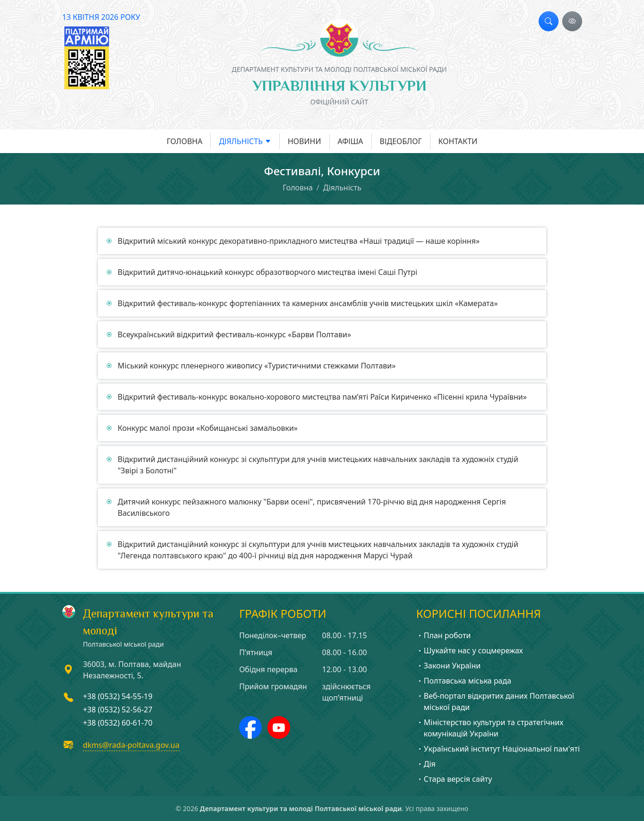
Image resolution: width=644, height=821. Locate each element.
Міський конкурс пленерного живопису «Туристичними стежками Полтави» (257, 366)
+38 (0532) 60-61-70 (117, 723)
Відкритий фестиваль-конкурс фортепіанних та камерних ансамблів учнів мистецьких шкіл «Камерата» (308, 303)
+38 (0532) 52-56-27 (117, 710)
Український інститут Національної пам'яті (498, 749)
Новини (305, 141)
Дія (426, 764)
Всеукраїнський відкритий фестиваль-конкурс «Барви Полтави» (234, 334)
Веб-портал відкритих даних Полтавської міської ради (495, 701)
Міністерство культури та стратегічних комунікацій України (490, 728)
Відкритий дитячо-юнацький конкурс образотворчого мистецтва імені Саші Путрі (267, 272)
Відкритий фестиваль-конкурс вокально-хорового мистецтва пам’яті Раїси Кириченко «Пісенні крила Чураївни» (322, 397)
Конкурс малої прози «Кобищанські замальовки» (208, 428)
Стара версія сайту (454, 779)
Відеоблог (401, 141)
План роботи (444, 635)
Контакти (458, 141)
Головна (185, 141)
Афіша (351, 141)
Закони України (448, 666)
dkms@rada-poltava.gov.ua (131, 745)
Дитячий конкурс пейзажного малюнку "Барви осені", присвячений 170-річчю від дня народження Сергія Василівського (312, 507)
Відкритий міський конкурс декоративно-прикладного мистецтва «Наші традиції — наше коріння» (299, 241)
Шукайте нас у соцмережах (470, 650)
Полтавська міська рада (464, 681)
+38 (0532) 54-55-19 (117, 696)
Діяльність (241, 141)
